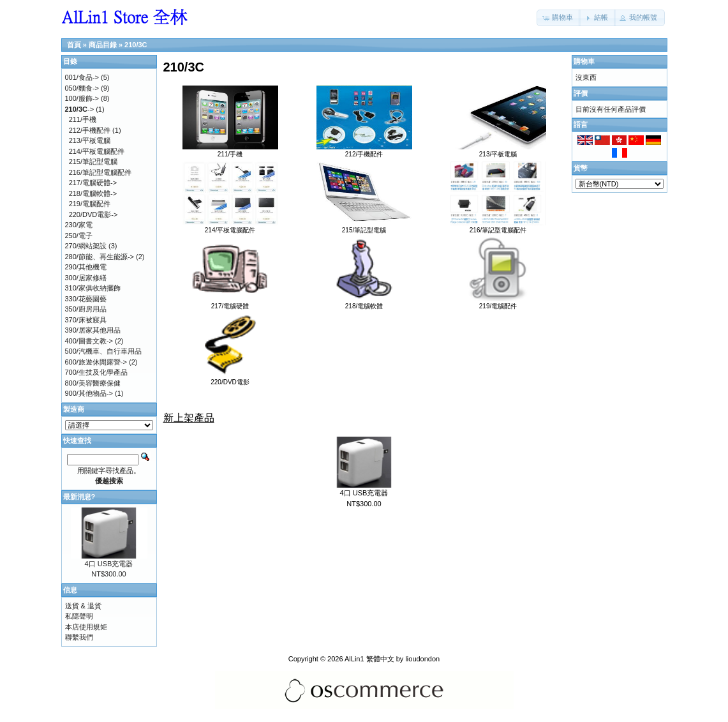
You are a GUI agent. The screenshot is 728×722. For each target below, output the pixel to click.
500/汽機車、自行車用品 (103, 351)
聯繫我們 (79, 637)
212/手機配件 (364, 151)
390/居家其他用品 (93, 330)
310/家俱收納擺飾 (93, 288)
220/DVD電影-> (93, 214)
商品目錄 (103, 45)
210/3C (136, 45)
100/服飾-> (82, 98)
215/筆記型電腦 (364, 227)
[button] (559, 18)
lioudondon (422, 659)
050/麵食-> (82, 88)
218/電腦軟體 (364, 303)
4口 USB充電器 (364, 493)
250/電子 (79, 236)
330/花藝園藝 (86, 299)
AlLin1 (354, 659)
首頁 (74, 45)
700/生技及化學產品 (96, 372)
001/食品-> (82, 77)
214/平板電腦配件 (230, 227)
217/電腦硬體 (230, 303)
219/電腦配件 (498, 303)
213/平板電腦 (498, 151)
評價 (581, 93)
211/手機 (230, 151)
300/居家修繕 (86, 278)
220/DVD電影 (230, 379)
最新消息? (79, 497)
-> (80, 109)
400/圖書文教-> (89, 341)
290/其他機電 (86, 267)
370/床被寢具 (86, 320)
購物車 (584, 61)
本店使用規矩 (86, 627)
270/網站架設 (86, 246)
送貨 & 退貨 (83, 606)
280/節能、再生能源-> (100, 257)
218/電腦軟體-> (93, 193)
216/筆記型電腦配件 (498, 227)
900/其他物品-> (89, 393)
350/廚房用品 (86, 309)
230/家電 (79, 225)
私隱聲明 (79, 616)
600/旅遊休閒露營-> (96, 362)
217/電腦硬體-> (93, 183)
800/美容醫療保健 (93, 383)
